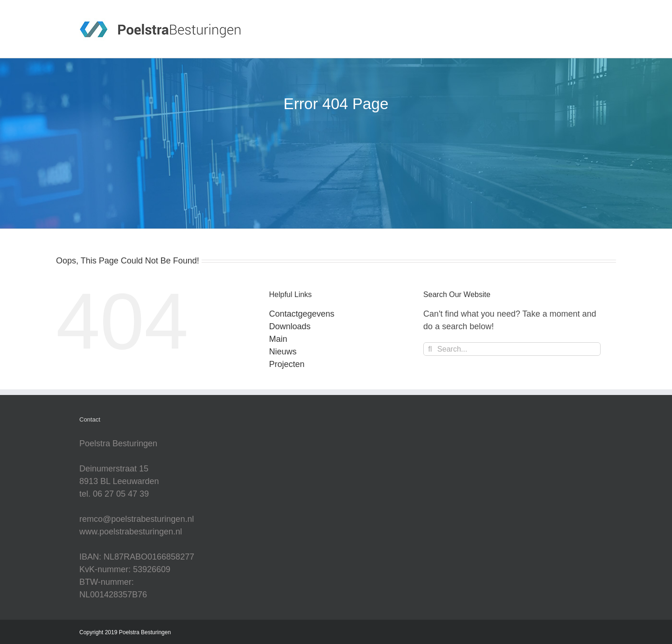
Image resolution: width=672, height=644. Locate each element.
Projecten (287, 364)
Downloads (290, 326)
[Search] (430, 349)
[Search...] (512, 349)
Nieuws (283, 352)
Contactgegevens (302, 314)
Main (278, 339)
